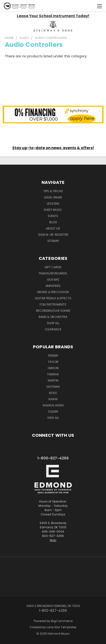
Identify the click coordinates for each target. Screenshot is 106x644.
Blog (53, 222)
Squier (53, 412)
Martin (53, 380)
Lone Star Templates (62, 627)
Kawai (53, 399)
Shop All (53, 323)
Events (53, 216)
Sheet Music (53, 210)
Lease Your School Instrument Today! (53, 16)
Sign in (44, 235)
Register (62, 235)
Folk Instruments (53, 304)
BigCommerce (62, 621)
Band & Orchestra (53, 317)
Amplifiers (53, 286)
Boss (53, 393)
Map (53, 540)
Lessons (53, 204)
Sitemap (53, 241)
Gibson (53, 368)
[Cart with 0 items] (89, 6)
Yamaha (53, 374)
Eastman (53, 387)
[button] (53, 26)
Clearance (53, 329)
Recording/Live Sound (53, 311)
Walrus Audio (53, 405)
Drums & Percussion (53, 292)
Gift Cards (53, 267)
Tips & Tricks (53, 191)
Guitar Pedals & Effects (53, 298)
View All (53, 418)
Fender (53, 356)
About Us (53, 228)
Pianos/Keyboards (53, 273)
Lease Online (53, 197)
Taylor (53, 362)
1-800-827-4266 (53, 458)
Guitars (53, 280)
